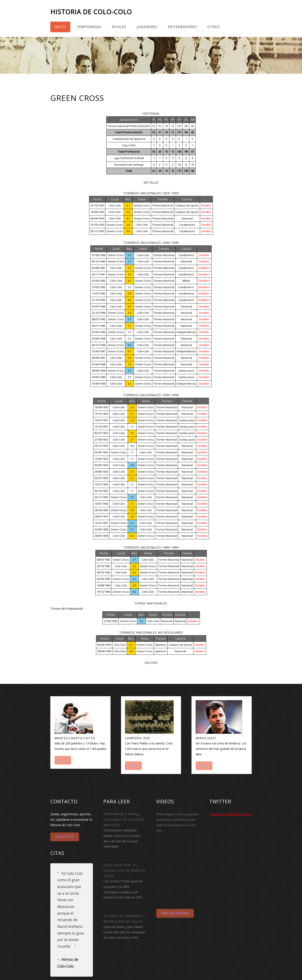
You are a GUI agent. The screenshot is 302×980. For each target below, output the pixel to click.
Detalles (206, 205)
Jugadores (147, 27)
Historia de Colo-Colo (91, 12)
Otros (214, 27)
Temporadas (89, 27)
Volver (151, 662)
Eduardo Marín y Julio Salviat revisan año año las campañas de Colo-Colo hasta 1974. (124, 932)
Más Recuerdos (175, 913)
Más (63, 760)
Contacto (65, 837)
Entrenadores (182, 27)
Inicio (60, 27)
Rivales (119, 27)
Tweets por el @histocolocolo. (230, 814)
